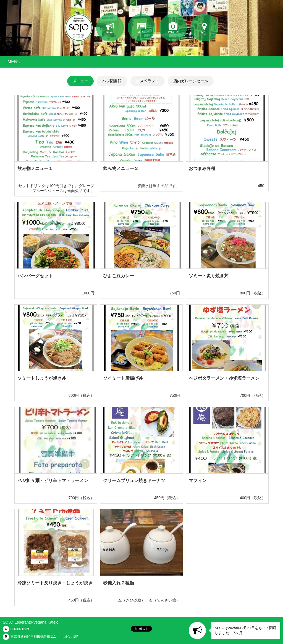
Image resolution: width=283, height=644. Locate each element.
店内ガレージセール (191, 81)
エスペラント (148, 81)
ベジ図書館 (112, 81)
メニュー (80, 81)
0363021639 (20, 629)
